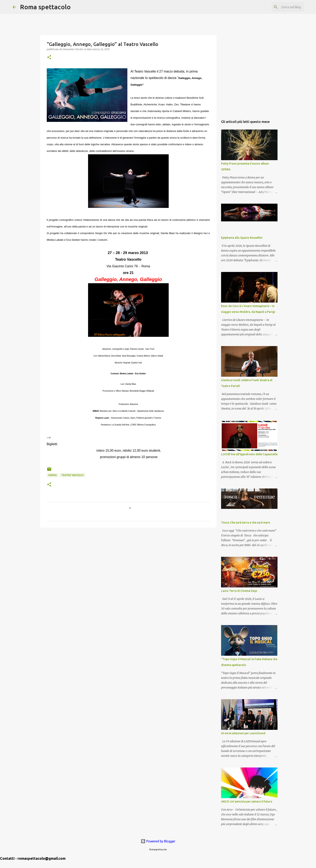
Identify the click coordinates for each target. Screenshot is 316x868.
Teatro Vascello (72, 475)
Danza (52, 475)
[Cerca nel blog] (283, 7)
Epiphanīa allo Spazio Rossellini (242, 238)
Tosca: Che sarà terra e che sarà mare (246, 523)
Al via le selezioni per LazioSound (243, 733)
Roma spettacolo (45, 7)
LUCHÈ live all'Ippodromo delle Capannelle (249, 454)
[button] (49, 58)
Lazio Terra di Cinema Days (239, 591)
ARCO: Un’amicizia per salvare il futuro (247, 802)
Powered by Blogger (158, 841)
